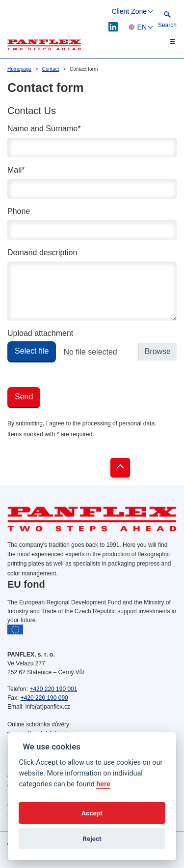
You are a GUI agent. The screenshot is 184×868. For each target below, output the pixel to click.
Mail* (16, 170)
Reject (92, 838)
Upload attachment (40, 333)
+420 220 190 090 (44, 698)
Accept (92, 813)
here (103, 784)
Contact (51, 69)
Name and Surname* (44, 129)
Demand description (42, 253)
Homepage (19, 69)
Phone (19, 211)
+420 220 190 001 (53, 689)
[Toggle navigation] (167, 41)
